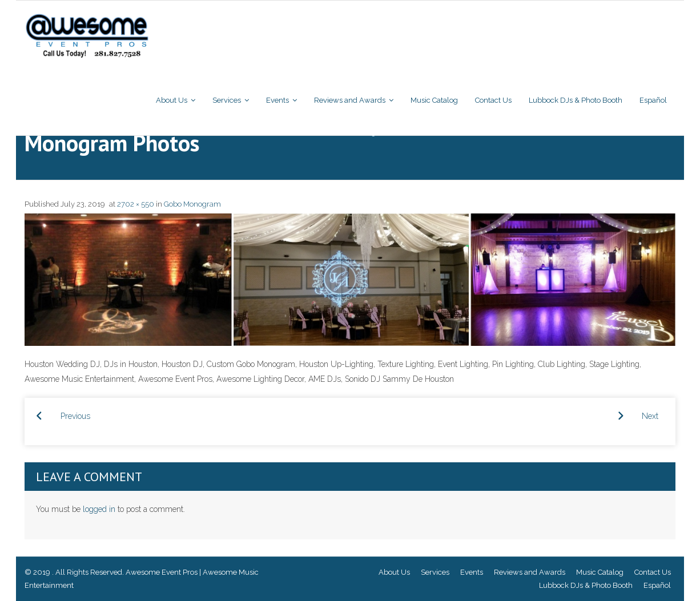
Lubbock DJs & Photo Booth (586, 585)
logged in (99, 509)
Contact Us (653, 572)
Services (435, 572)
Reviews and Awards (530, 572)
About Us (394, 572)
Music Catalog (600, 572)
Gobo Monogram (192, 204)
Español (657, 585)
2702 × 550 (136, 204)
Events (472, 572)
